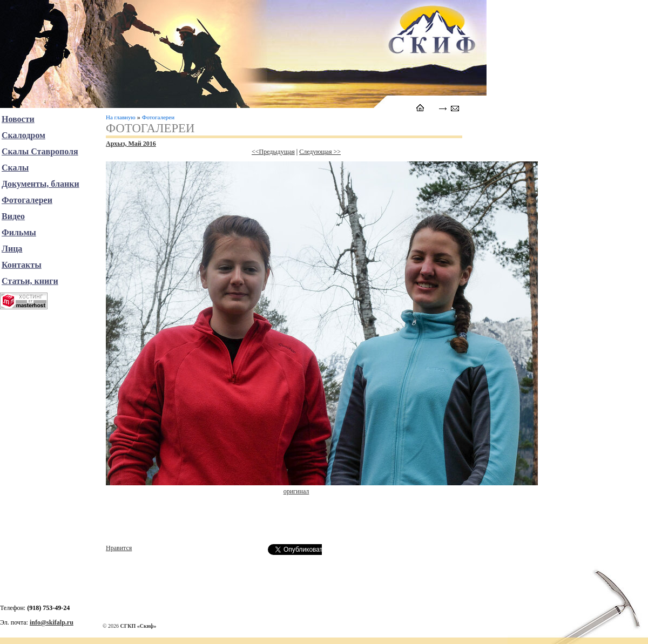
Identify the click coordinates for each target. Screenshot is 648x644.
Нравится (119, 548)
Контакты (22, 265)
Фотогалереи (158, 117)
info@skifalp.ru (52, 622)
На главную (121, 117)
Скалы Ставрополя (40, 151)
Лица (12, 249)
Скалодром (23, 135)
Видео (13, 216)
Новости (18, 119)
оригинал (296, 491)
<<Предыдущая (273, 152)
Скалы (15, 168)
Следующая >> (320, 152)
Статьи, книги (30, 281)
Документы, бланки (40, 184)
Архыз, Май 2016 (131, 144)
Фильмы (19, 232)
